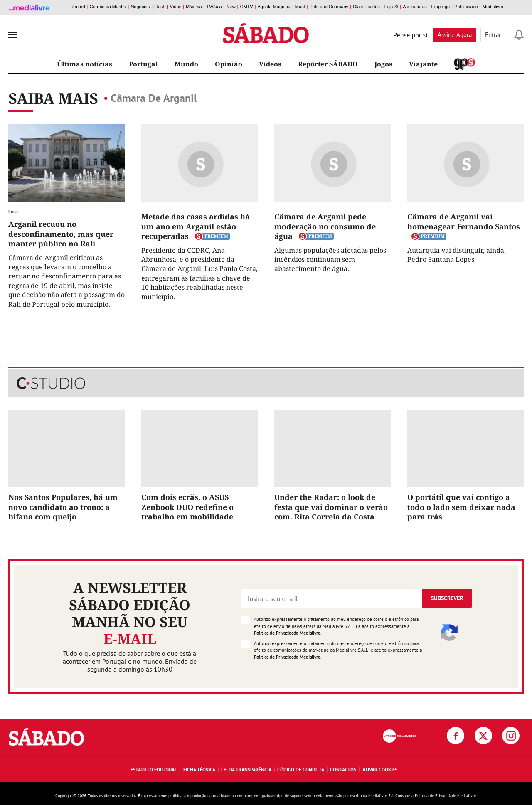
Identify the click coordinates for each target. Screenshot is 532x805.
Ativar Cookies (380, 769)
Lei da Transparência (246, 769)
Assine (455, 35)
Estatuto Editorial (154, 769)
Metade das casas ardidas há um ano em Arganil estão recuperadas (196, 226)
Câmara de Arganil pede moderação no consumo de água (325, 226)
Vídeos (270, 64)
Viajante (423, 64)
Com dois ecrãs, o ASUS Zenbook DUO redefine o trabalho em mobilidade (187, 507)
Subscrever (447, 598)
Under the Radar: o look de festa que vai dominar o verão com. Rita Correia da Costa (331, 507)
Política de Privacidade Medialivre (287, 633)
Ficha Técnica (199, 769)
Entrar (493, 35)
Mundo (186, 64)
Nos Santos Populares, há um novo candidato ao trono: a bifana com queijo (63, 507)
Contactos (343, 769)
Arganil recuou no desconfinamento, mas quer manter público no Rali (61, 234)
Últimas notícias (85, 64)
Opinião (229, 64)
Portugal (143, 64)
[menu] (12, 35)
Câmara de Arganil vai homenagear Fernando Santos (464, 221)
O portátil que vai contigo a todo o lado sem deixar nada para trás (461, 507)
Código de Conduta (301, 769)
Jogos (383, 64)
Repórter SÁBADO (328, 64)
